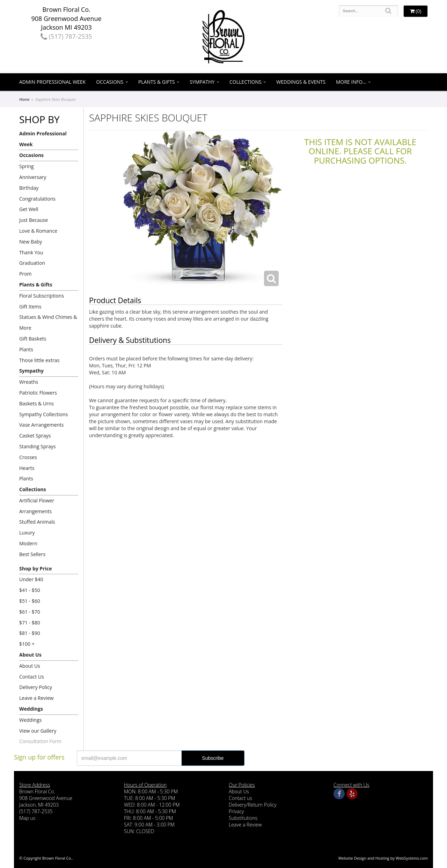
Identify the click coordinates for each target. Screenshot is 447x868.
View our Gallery (38, 731)
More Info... (351, 82)
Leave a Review (36, 698)
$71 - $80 (30, 623)
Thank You (31, 252)
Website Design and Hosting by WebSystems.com (383, 858)
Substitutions (243, 818)
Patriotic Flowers (38, 393)
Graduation (32, 263)
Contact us (240, 798)
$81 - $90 (30, 633)
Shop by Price (35, 568)
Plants (26, 349)
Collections (246, 82)
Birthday (29, 188)
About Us (30, 655)
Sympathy (202, 82)
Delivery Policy (36, 687)
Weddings (31, 709)
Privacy (236, 811)
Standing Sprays (37, 446)
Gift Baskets (33, 339)
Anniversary (33, 177)
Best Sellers (32, 554)
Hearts (27, 468)
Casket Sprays (35, 436)
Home (24, 99)
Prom (25, 274)
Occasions (110, 82)
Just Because (34, 220)
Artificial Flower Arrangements (37, 506)
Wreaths (29, 382)
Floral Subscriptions (42, 296)
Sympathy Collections (43, 414)
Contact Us (32, 677)
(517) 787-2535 (66, 36)
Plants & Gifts (157, 82)
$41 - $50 (30, 590)
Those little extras (39, 360)
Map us (27, 818)
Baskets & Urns (36, 403)
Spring (27, 166)
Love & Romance (38, 231)
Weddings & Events (301, 82)
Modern (28, 543)
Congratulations (37, 199)
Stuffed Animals (37, 522)
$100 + (27, 644)
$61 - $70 (30, 612)
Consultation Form (40, 741)
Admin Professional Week (52, 82)
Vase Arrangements (42, 425)
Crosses (28, 457)
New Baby (31, 242)
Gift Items (30, 306)
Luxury (27, 533)
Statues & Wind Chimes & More (48, 322)
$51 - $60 (30, 601)
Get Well (29, 209)
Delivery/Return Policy (253, 805)
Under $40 (31, 579)
